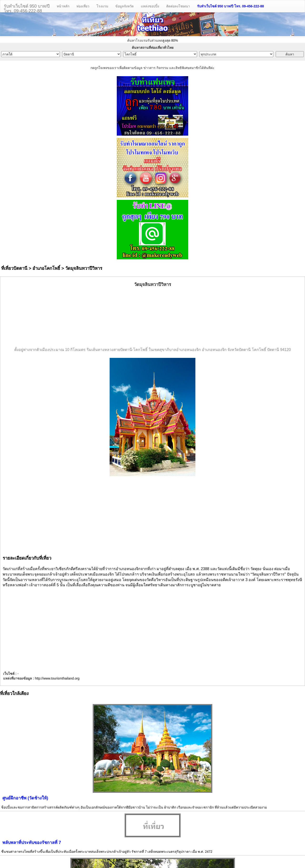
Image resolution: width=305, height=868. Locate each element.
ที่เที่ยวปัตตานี (14, 268)
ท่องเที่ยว (83, 6)
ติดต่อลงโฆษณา (178, 6)
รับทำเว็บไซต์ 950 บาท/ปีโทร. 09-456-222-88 (27, 8)
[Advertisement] (152, 317)
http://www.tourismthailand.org (57, 678)
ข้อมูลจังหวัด (125, 6)
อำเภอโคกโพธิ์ (46, 268)
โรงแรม (102, 6)
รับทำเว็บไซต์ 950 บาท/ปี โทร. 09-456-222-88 (231, 6)
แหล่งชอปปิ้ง (150, 6)
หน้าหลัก (63, 6)
